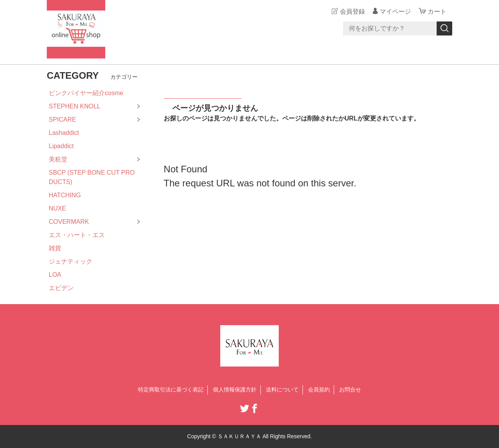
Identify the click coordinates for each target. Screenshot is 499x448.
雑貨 (55, 248)
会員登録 (352, 12)
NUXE (57, 208)
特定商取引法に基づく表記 (171, 390)
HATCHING (65, 195)
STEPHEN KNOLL (74, 106)
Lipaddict (61, 146)
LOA (55, 275)
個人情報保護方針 (235, 390)
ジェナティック (71, 261)
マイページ (395, 12)
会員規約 (319, 390)
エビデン (61, 288)
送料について (282, 390)
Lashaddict (64, 133)
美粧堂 (58, 159)
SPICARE (62, 120)
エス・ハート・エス (77, 235)
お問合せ (350, 390)
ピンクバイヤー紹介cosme (86, 93)
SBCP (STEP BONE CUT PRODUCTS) (92, 177)
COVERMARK (69, 222)
